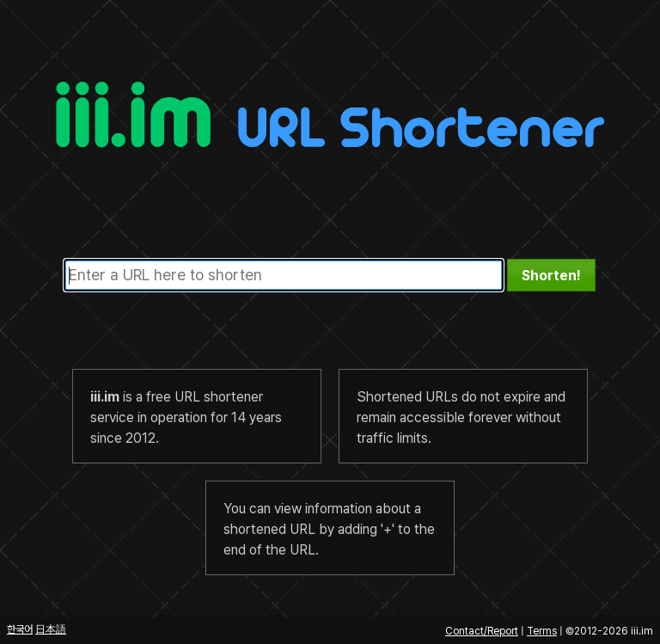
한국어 (20, 629)
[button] (551, 275)
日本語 (51, 629)
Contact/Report (482, 631)
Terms (542, 631)
